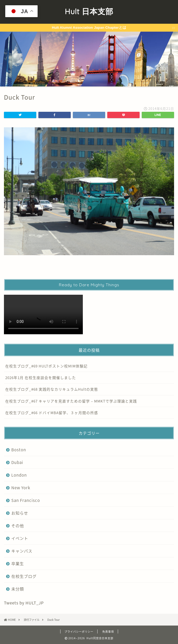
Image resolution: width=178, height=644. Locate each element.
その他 (18, 526)
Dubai (17, 462)
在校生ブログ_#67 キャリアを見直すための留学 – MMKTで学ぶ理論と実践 (71, 401)
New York (21, 488)
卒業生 (18, 563)
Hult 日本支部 (89, 11)
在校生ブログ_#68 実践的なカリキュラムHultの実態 (52, 389)
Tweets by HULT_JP (24, 603)
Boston (19, 450)
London (19, 475)
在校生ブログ (24, 576)
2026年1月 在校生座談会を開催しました (41, 377)
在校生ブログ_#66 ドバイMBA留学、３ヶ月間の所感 (52, 413)
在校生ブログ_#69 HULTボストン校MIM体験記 (46, 366)
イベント (20, 538)
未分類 (18, 589)
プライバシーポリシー (79, 631)
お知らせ (20, 513)
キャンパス (22, 551)
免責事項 (108, 631)
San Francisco (26, 500)
